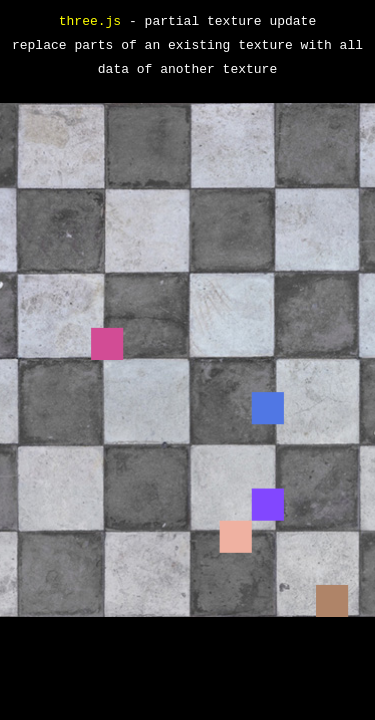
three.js (90, 22)
